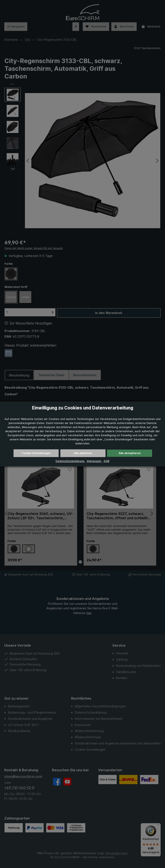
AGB (106, 461)
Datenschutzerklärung (70, 461)
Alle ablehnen (83, 453)
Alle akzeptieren (130, 453)
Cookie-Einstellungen (36, 453)
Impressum (94, 461)
